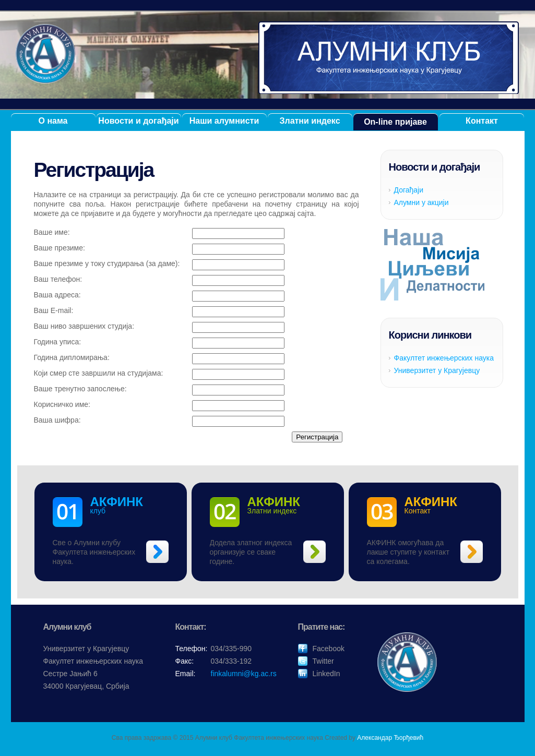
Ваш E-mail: (54, 310)
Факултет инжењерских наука (444, 358)
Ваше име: (52, 232)
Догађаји (409, 190)
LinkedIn (326, 674)
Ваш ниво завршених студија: (84, 326)
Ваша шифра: (57, 420)
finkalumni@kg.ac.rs (244, 674)
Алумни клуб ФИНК (389, 58)
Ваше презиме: (60, 248)
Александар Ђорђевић (390, 738)
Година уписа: (58, 342)
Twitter (323, 661)
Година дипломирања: (72, 357)
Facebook (329, 649)
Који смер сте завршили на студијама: (99, 373)
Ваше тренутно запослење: (80, 389)
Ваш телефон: (58, 279)
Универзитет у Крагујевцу (437, 370)
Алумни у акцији (421, 202)
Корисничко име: (62, 404)
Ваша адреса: (57, 295)
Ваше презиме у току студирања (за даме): (107, 263)
